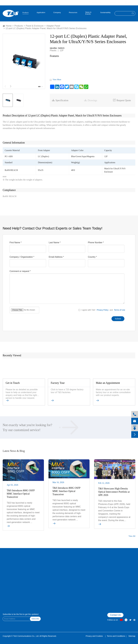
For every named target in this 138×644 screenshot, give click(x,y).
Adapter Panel (53, 26)
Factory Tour (58, 383)
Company (57, 13)
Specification (60, 100)
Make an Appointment (108, 383)
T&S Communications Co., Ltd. (26, 636)
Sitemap (132, 636)
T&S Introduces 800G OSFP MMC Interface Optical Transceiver (21, 495)
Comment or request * (20, 271)
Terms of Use (120, 310)
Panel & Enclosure (35, 26)
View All (132, 536)
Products (26, 13)
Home (9, 26)
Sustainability (105, 13)
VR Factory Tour (8, 565)
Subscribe (35, 619)
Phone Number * (96, 242)
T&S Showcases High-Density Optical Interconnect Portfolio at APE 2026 (114, 493)
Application (41, 13)
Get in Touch (13, 383)
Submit (118, 319)
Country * (92, 257)
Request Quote (122, 100)
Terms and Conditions (116, 636)
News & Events (88, 13)
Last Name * (55, 242)
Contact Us (7, 569)
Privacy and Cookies (95, 636)
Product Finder (8, 572)
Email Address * (56, 257)
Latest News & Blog (14, 451)
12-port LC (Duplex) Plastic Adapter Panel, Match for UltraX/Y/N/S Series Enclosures (46, 28)
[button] (39, 87)
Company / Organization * (22, 257)
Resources (73, 13)
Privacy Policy (103, 310)
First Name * (16, 242)
